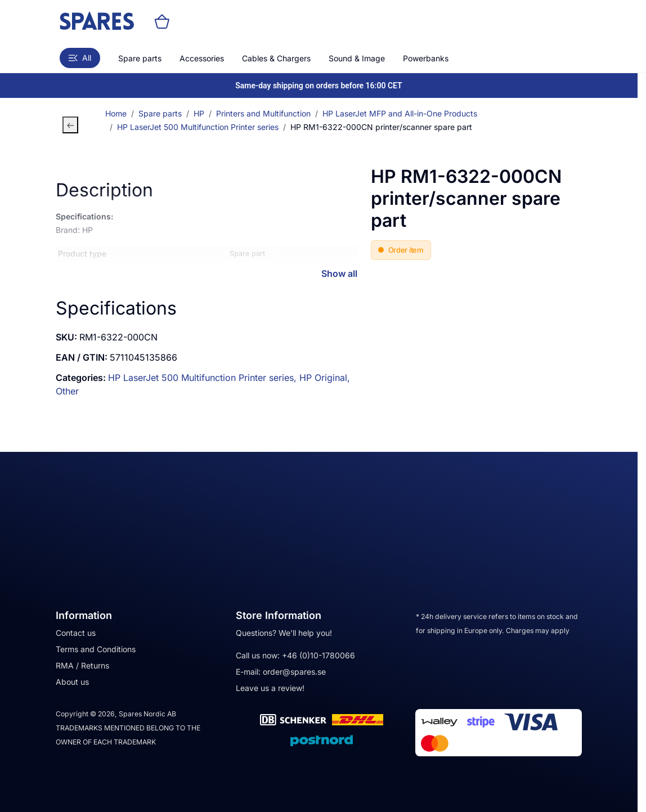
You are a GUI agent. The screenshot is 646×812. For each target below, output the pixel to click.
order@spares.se (294, 672)
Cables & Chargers (276, 58)
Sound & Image (357, 58)
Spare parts (140, 58)
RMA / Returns (82, 665)
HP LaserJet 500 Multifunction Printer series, (204, 378)
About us (72, 682)
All (80, 58)
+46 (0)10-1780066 (318, 655)
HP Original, (325, 378)
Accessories (202, 58)
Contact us (76, 633)
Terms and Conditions (96, 649)
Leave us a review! (270, 688)
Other (67, 391)
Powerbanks (426, 58)
